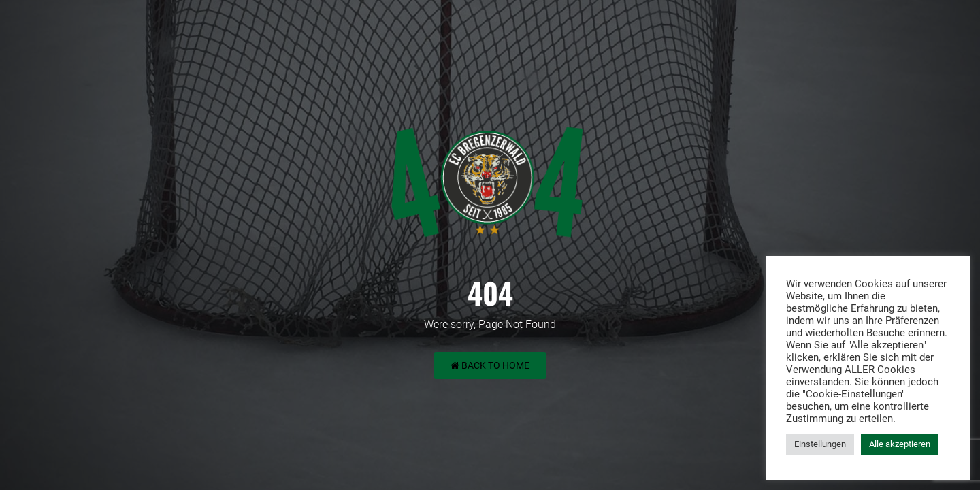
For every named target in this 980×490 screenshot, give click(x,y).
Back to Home (490, 365)
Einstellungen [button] (820, 444)
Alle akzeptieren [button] (900, 444)
